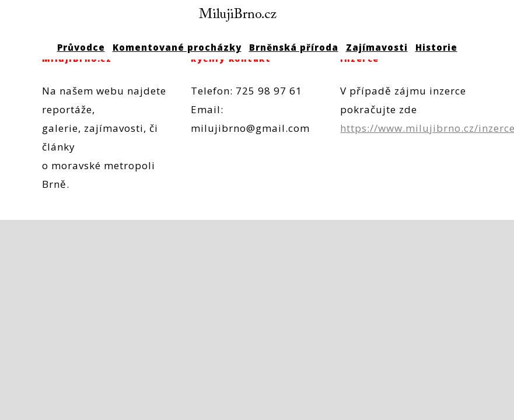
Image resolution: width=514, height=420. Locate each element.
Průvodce (81, 47)
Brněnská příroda (294, 47)
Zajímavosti (377, 47)
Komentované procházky (177, 47)
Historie (436, 47)
